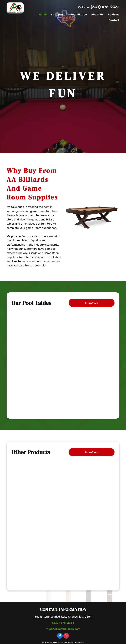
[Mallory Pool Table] (63, 330)
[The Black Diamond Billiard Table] (63, 394)
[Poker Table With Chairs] (63, 484)
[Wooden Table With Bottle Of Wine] (63, 524)
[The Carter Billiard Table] (63, 362)
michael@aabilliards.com (63, 629)
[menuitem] (41, 15)
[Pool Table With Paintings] (63, 564)
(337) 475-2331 (105, 7)
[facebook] (60, 636)
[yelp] (66, 636)
